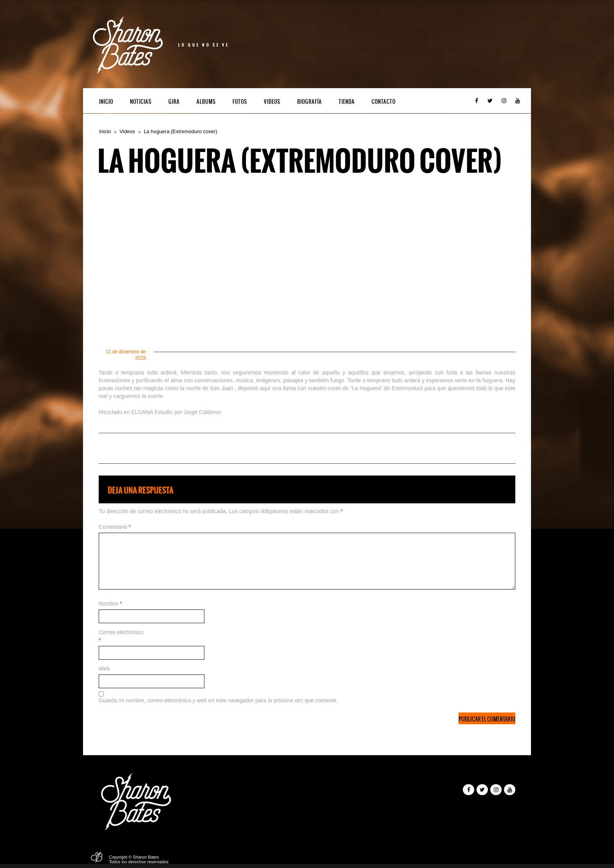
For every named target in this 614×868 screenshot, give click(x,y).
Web (104, 669)
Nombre (110, 604)
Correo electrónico (121, 636)
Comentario (115, 527)
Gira (174, 102)
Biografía (310, 102)
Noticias (141, 102)
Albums (206, 102)
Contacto (384, 102)
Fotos (240, 102)
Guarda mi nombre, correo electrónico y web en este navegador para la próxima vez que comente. (218, 700)
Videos (272, 102)
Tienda (347, 102)
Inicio (106, 102)
